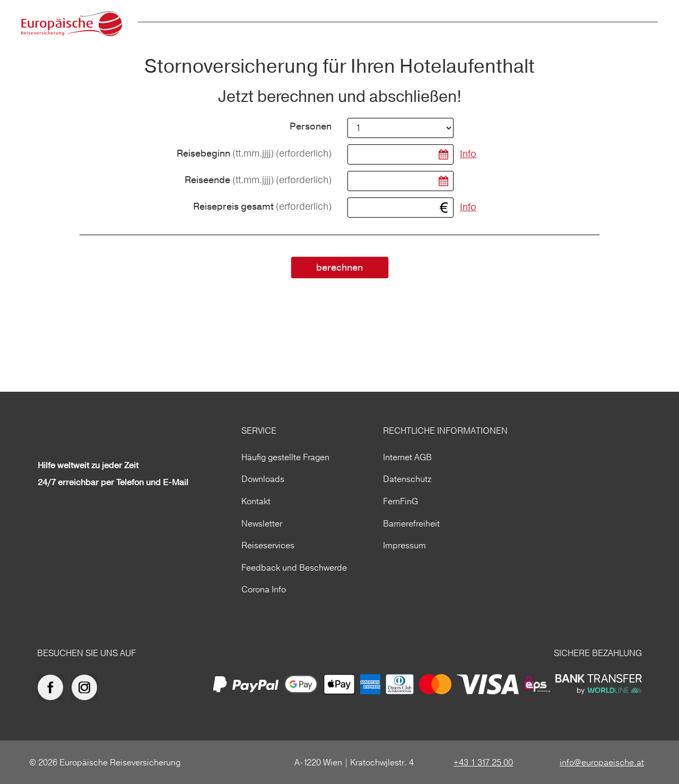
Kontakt (256, 501)
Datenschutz (407, 479)
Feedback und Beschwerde (294, 567)
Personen (311, 127)
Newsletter (262, 523)
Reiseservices (268, 545)
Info (468, 154)
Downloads (263, 479)
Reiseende (258, 180)
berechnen (339, 268)
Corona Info (264, 589)
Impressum (404, 545)
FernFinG (401, 501)
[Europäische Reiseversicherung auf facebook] (53, 687)
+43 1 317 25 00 (483, 762)
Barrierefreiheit (411, 523)
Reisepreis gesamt (262, 207)
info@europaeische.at (602, 762)
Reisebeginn (254, 154)
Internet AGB (407, 457)
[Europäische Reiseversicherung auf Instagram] (87, 687)
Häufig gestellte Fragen (285, 457)
